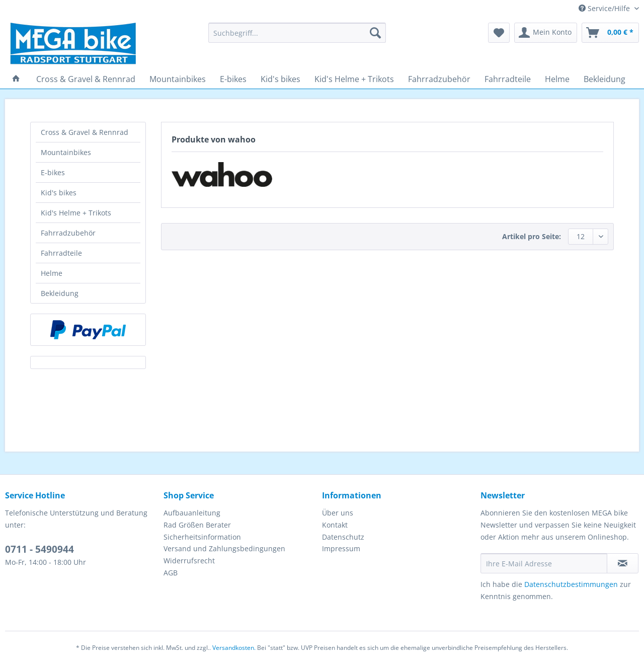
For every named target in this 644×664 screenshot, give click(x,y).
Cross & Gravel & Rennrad (85, 132)
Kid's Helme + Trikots (76, 213)
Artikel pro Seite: (532, 236)
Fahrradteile (61, 253)
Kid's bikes (59, 193)
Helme (52, 273)
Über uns (338, 513)
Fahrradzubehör (68, 233)
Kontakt (335, 525)
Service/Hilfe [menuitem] (605, 8)
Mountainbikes (66, 152)
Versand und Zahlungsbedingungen (224, 548)
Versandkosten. (234, 648)
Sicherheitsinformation (202, 537)
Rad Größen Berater (197, 525)
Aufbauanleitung (192, 513)
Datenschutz (343, 537)
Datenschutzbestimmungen (571, 584)
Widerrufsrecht (189, 561)
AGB (171, 573)
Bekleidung (60, 293)
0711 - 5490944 (39, 549)
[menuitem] (297, 38)
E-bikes (53, 172)
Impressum (341, 548)
